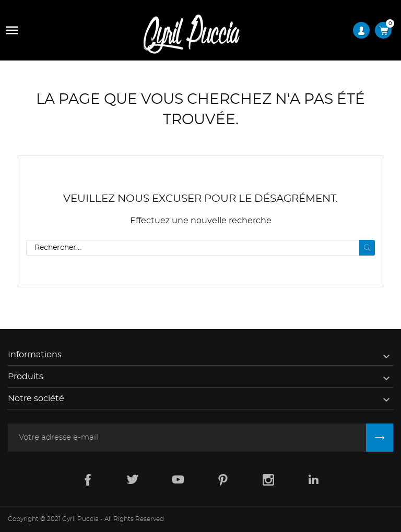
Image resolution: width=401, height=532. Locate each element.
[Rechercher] (200, 248)
